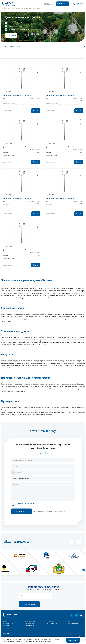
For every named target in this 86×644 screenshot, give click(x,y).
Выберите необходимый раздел (11, 46)
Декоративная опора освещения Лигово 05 (17, 147)
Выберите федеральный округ (22, 478)
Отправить (21, 511)
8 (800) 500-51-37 (48, 3)
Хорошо (73, 640)
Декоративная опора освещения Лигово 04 (60, 95)
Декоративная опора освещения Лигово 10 (17, 250)
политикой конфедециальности (50, 517)
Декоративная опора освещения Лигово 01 (17, 95)
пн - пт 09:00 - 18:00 (52, 615)
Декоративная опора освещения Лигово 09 (60, 198)
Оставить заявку (11, 35)
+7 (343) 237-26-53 (8, 618)
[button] (71, 542)
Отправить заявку (63, 4)
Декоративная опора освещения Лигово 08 (17, 198)
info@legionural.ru (48, 5)
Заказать (36, 111)
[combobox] (13, 472)
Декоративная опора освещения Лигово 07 (60, 147)
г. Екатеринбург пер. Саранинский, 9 (31, 616)
